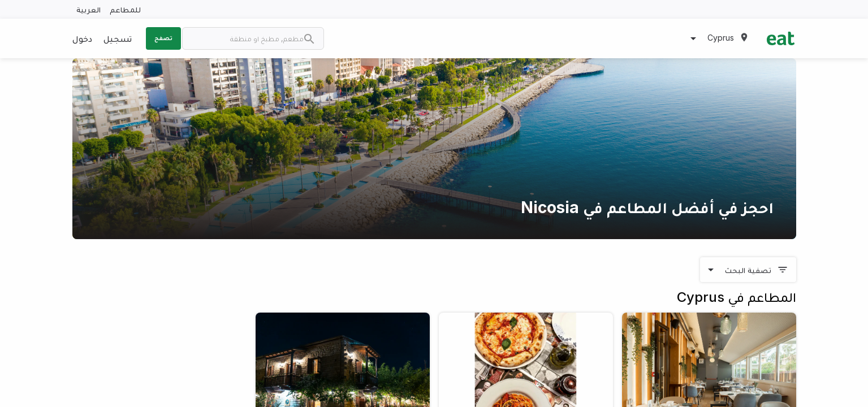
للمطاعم (125, 9)
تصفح (163, 38)
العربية (88, 9)
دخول (82, 38)
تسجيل (118, 38)
